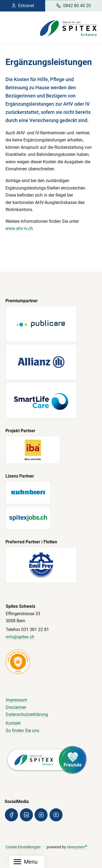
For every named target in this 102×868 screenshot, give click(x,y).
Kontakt (13, 723)
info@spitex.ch (20, 637)
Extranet (23, 6)
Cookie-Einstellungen (23, 847)
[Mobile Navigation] (26, 862)
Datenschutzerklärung (27, 715)
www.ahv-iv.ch (19, 228)
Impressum (16, 700)
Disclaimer (16, 707)
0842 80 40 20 (73, 6)
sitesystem (77, 847)
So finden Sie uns (22, 731)
